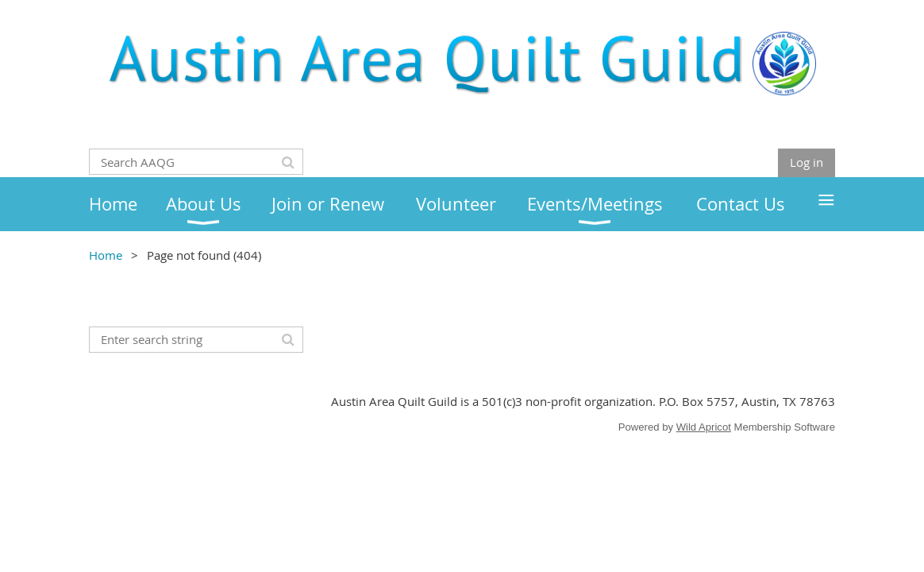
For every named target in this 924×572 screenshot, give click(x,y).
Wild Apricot (704, 427)
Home (106, 255)
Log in (807, 162)
